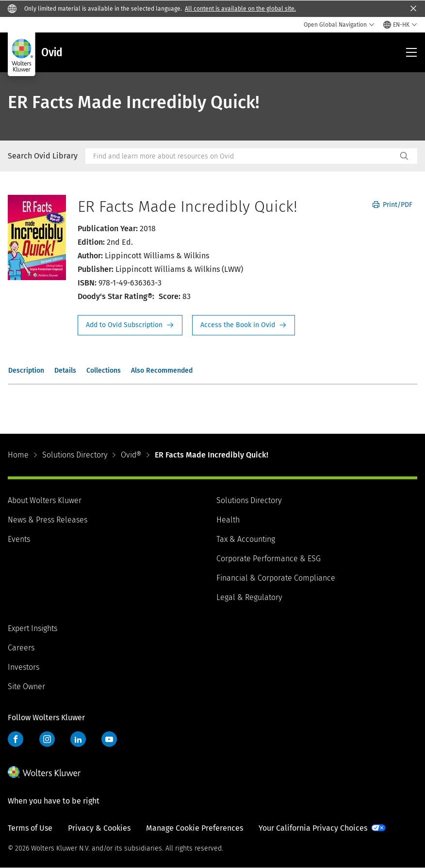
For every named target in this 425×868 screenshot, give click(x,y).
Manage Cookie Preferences (195, 828)
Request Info (130, 325)
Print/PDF (392, 205)
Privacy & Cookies (99, 828)
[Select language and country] (400, 25)
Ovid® (131, 455)
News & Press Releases (48, 520)
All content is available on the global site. (240, 9)
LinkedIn (78, 739)
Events (19, 539)
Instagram (47, 739)
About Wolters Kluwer (45, 500)
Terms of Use (30, 828)
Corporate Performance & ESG (269, 559)
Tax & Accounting (246, 539)
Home (18, 455)
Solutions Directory (75, 455)
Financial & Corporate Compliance (276, 578)
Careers (21, 648)
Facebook (16, 739)
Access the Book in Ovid (244, 325)
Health (228, 520)
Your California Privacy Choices (313, 828)
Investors (24, 667)
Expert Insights (33, 628)
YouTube (109, 739)
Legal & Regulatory (249, 597)
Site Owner (26, 687)
